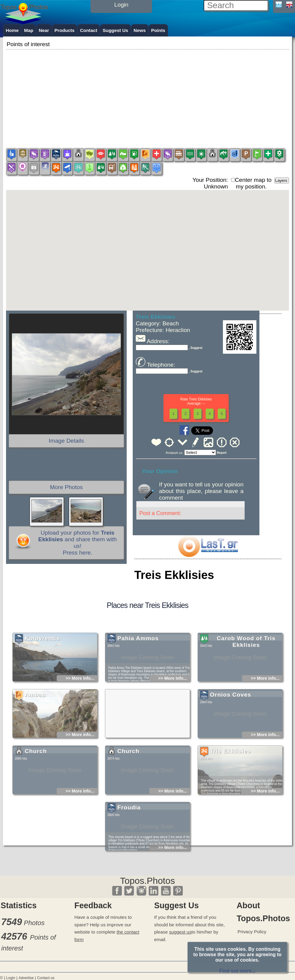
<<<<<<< (200, 452)
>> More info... (80, 723)
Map (29, 30)
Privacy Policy (252, 932)
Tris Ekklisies (230, 796)
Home (12, 30)
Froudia (129, 853)
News (140, 30)
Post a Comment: (160, 513)
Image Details (66, 441)
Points (158, 30)
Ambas (35, 740)
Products (65, 30)
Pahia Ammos (138, 683)
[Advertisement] (147, 93)
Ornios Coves (231, 740)
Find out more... (237, 971)
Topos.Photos (147, 881)
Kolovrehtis (42, 683)
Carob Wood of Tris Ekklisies (246, 687)
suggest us (180, 932)
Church (36, 796)
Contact (89, 30)
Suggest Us (115, 30)
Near (44, 30)
